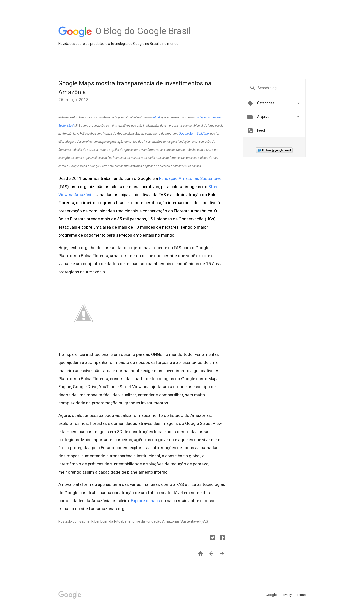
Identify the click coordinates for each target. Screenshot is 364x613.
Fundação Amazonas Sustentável (191, 178)
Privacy (287, 595)
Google (271, 595)
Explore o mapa (145, 501)
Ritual (156, 117)
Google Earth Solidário (194, 134)
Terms (301, 595)
